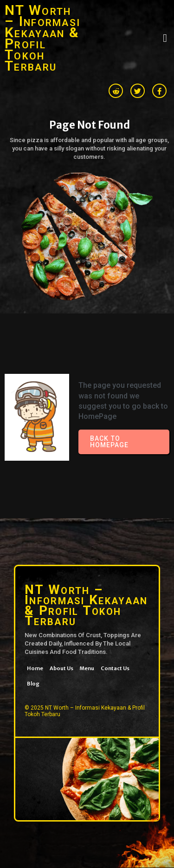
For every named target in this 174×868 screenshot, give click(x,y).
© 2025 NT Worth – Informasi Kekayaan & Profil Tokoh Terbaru (85, 711)
